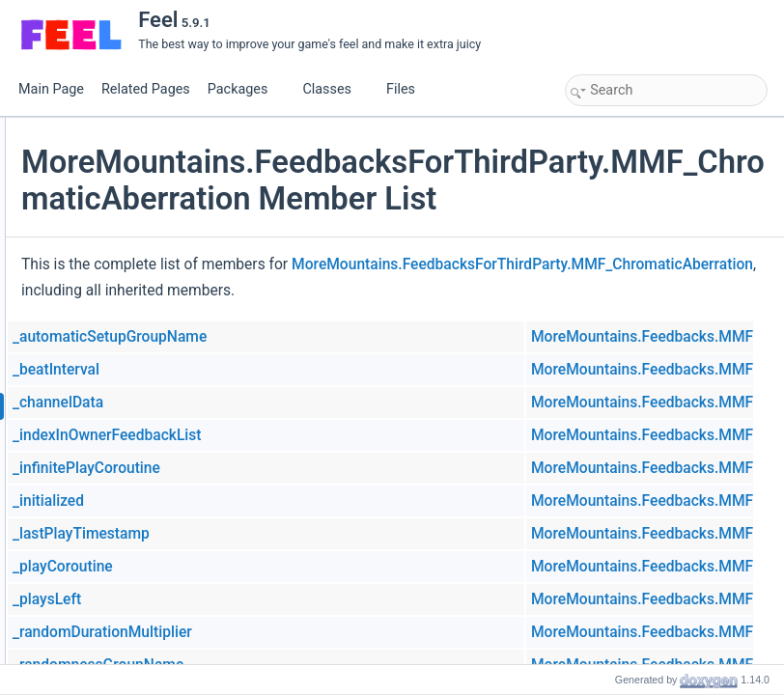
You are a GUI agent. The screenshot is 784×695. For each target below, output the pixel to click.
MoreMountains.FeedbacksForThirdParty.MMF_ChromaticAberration (482, 327)
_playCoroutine (293, 629)
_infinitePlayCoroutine (316, 531)
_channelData (288, 465)
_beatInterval (286, 432)
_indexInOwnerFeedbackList (337, 498)
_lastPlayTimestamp (311, 597)
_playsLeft (277, 662)
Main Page (51, 89)
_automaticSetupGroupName (339, 400)
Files (408, 89)
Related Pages (146, 89)
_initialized (278, 564)
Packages (245, 89)
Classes (334, 89)
